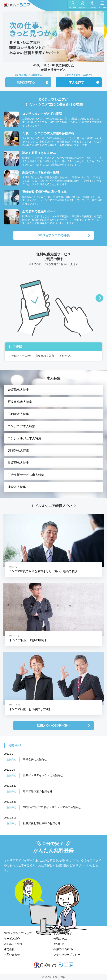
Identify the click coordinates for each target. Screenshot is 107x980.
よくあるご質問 (13, 944)
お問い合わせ (12, 955)
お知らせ (59, 944)
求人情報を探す (63, 933)
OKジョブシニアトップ (18, 933)
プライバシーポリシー (67, 955)
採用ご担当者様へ (64, 949)
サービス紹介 (12, 939)
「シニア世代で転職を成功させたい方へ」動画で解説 (43, 571)
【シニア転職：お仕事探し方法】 (30, 709)
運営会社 (9, 949)
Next (99, 298)
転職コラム (60, 939)
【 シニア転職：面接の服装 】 (28, 640)
